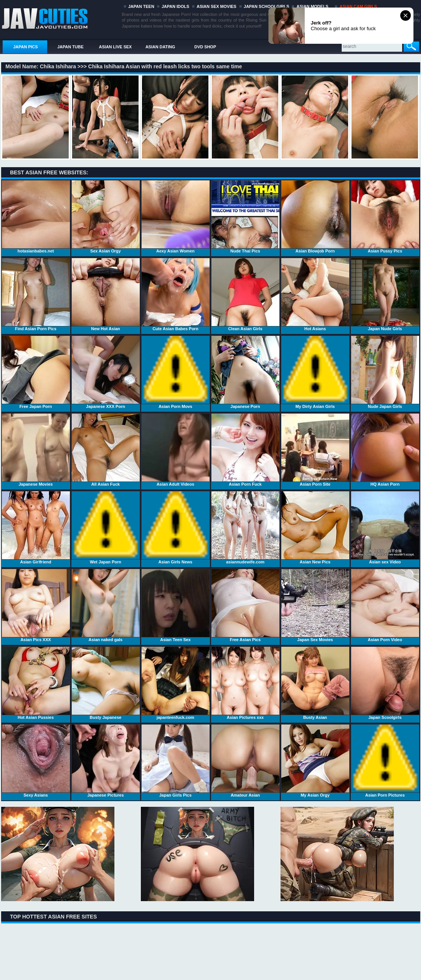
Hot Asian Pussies (36, 683)
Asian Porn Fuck (245, 450)
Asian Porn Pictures (385, 761)
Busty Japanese (106, 683)
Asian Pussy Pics (385, 217)
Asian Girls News (176, 528)
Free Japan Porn (36, 372)
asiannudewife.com (245, 528)
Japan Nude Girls (385, 294)
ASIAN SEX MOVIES (217, 6)
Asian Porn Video (385, 605)
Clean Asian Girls (245, 294)
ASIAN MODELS (312, 6)
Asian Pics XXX (36, 605)
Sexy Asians (36, 761)
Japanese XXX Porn (106, 372)
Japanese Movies (36, 450)
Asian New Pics (315, 528)
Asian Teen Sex (176, 605)
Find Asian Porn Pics (36, 294)
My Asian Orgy (315, 761)
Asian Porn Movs (176, 372)
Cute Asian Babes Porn (176, 294)
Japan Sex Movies (315, 605)
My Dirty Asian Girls (315, 372)
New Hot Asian (106, 294)
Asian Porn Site (315, 450)
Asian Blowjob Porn (315, 217)
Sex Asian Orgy (106, 217)
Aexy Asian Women (176, 217)
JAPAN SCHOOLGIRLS (267, 6)
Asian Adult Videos (176, 450)
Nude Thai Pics (245, 217)
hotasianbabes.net (36, 217)
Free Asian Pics (245, 605)
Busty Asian (315, 683)
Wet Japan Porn (106, 528)
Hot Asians (315, 294)
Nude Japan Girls (385, 372)
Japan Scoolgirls (385, 683)
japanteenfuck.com (176, 683)
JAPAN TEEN (141, 6)
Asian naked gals (106, 605)
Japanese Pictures (106, 761)
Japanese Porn (245, 372)
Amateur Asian (245, 761)
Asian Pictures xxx (245, 683)
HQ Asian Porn (385, 450)
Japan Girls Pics (176, 761)
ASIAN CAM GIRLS (358, 6)
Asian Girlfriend (36, 528)
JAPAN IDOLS (175, 6)
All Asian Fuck (106, 450)
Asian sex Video (385, 528)
